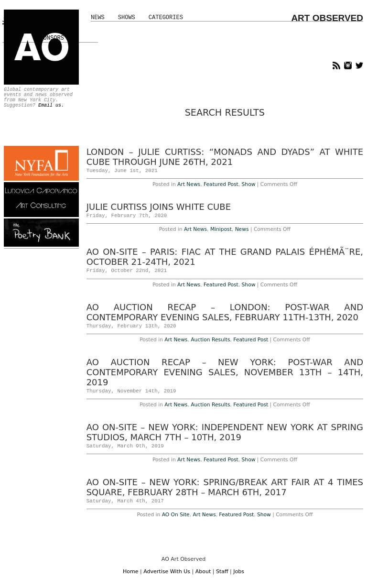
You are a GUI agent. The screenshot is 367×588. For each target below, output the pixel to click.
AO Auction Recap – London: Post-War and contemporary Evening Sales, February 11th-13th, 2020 (225, 312)
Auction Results (210, 340)
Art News (189, 184)
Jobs (239, 572)
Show (249, 184)
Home (130, 572)
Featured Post (221, 184)
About (203, 572)
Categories (166, 18)
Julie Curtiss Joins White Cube (159, 207)
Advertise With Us (167, 572)
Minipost (221, 229)
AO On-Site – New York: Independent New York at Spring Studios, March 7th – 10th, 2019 (225, 432)
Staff (222, 572)
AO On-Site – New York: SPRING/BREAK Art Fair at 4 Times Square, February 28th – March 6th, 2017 (225, 487)
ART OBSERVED (327, 18)
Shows (127, 18)
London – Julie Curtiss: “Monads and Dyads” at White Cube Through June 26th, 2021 (225, 157)
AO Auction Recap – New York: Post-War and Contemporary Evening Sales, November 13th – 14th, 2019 (225, 372)
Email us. (51, 105)
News (98, 18)
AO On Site (176, 515)
